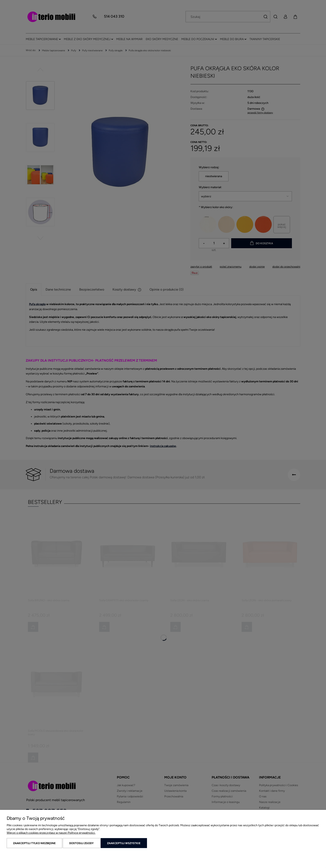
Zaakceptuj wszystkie (124, 843)
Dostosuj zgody (81, 843)
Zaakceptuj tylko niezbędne (34, 843)
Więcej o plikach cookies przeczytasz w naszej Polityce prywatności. (51, 833)
